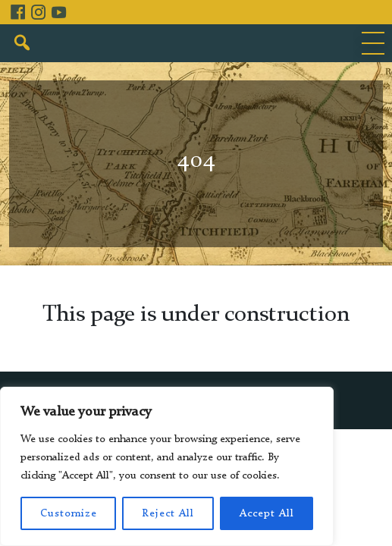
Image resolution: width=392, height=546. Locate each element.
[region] (167, 466)
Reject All (168, 513)
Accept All (267, 513)
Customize (69, 513)
